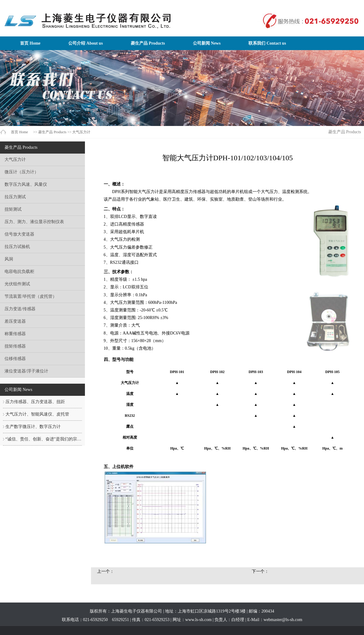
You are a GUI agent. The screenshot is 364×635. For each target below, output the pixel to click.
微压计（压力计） (22, 172)
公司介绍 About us (86, 43)
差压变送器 (15, 321)
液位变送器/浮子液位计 (26, 371)
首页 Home (30, 43)
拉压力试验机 (17, 247)
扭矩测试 (13, 209)
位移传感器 (15, 359)
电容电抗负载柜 (19, 272)
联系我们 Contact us (267, 43)
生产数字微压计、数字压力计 (33, 427)
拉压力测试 (15, 197)
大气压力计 (81, 132)
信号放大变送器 (19, 234)
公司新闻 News (207, 43)
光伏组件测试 (17, 284)
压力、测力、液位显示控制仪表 (34, 222)
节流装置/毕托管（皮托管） (31, 296)
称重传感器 (15, 334)
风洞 (9, 259)
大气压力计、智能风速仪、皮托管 (37, 414)
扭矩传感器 (15, 346)
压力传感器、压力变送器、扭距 (35, 402)
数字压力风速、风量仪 (26, 184)
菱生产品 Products (148, 43)
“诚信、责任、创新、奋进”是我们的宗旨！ (45, 439)
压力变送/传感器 (20, 309)
